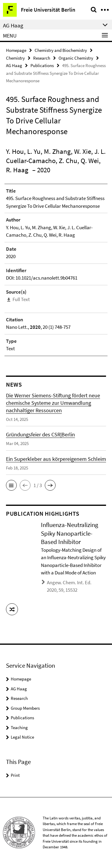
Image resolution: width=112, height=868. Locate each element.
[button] (11, 485)
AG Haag (14, 65)
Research (42, 58)
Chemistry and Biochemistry (61, 50)
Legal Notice (22, 737)
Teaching (19, 727)
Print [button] (15, 775)
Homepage (16, 50)
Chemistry (15, 58)
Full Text (21, 299)
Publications (42, 65)
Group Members (25, 708)
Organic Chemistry (76, 58)
